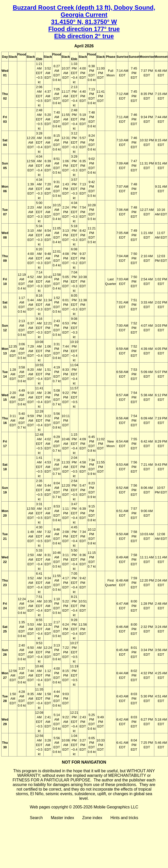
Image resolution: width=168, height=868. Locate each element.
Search (36, 818)
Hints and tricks (124, 818)
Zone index (92, 818)
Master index (62, 818)
